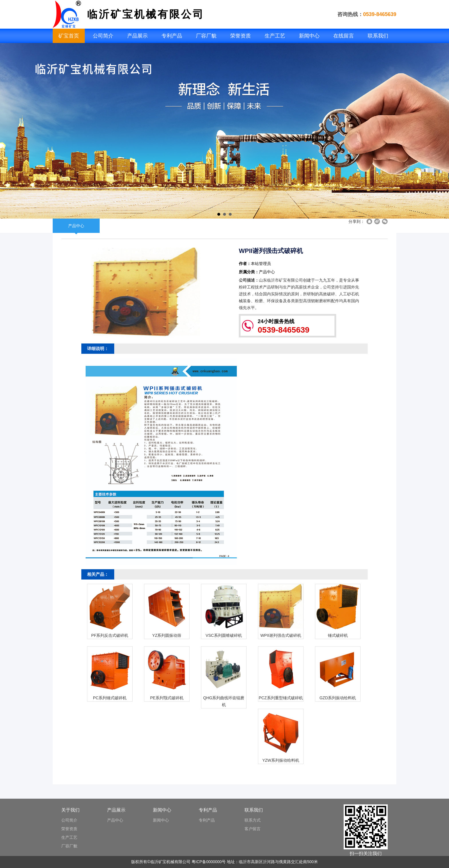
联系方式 (253, 820)
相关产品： (98, 574)
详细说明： (98, 348)
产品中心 (76, 226)
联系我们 (378, 36)
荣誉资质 (241, 36)
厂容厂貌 (206, 36)
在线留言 (344, 36)
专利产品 (172, 36)
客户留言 (253, 829)
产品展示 (137, 36)
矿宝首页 (69, 36)
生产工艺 (275, 36)
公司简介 (103, 36)
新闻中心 (309, 36)
